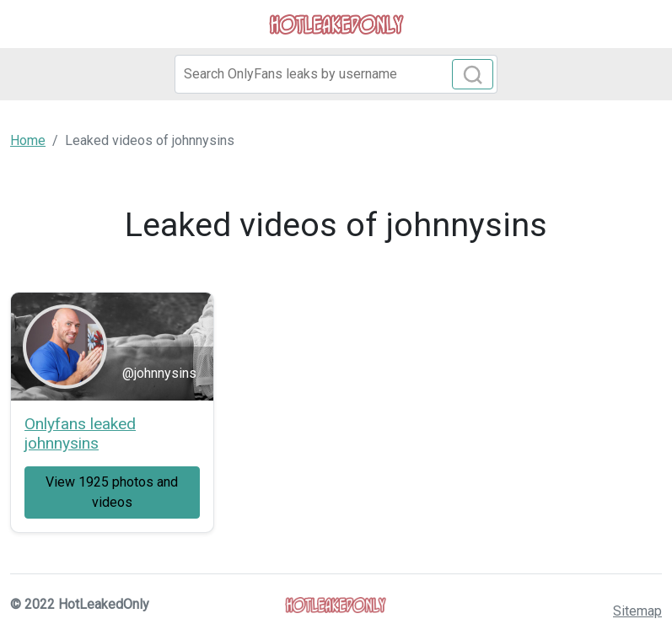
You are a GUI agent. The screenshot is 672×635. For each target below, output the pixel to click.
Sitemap (637, 611)
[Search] (336, 74)
